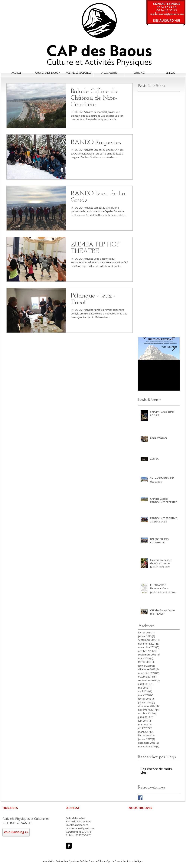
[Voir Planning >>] (16, 832)
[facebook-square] (69, 846)
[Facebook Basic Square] (140, 798)
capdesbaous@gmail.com (167, 14)
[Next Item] (174, 349)
